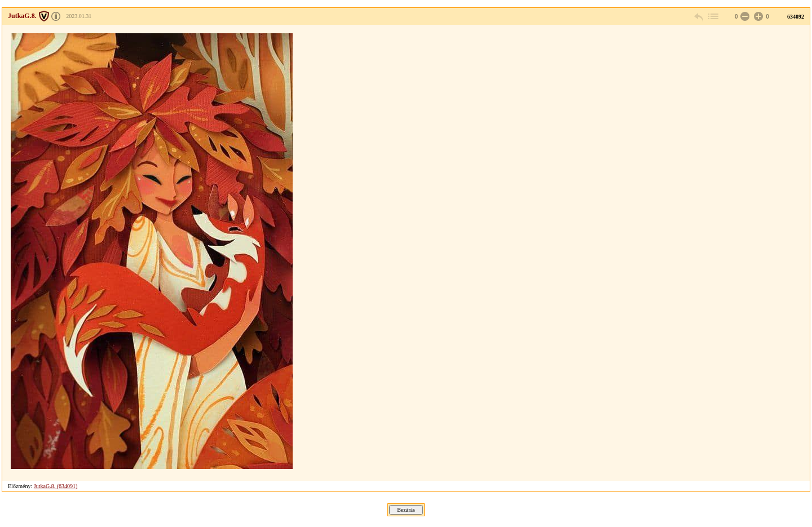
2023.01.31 (79, 16)
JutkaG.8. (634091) (56, 486)
